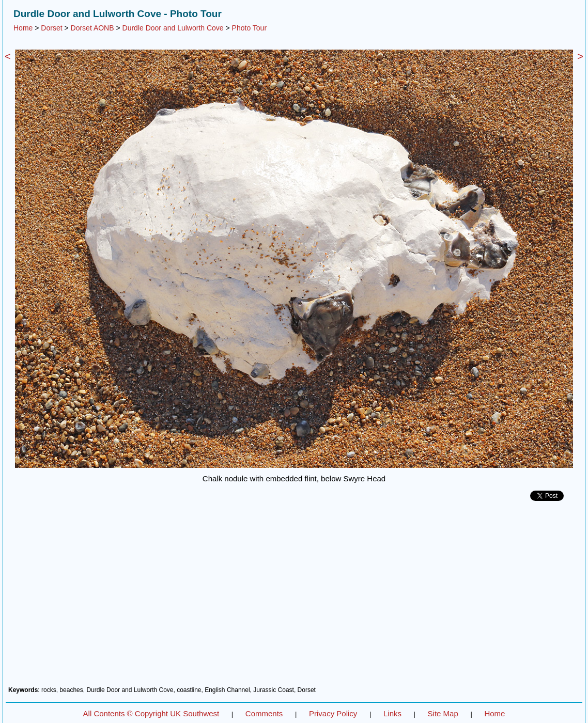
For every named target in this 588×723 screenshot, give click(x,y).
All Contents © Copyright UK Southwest (151, 713)
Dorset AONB (92, 28)
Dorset (51, 28)
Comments (264, 713)
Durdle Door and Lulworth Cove (173, 28)
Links (392, 713)
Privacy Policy (333, 713)
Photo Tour (249, 28)
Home (23, 28)
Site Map (443, 713)
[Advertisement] (294, 598)
